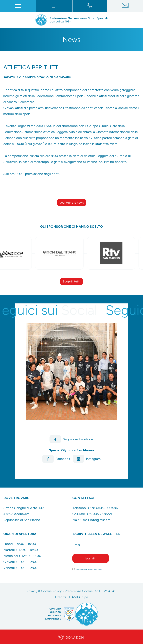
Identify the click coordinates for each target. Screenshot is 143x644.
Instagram (87, 459)
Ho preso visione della (89, 569)
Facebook (56, 459)
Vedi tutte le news (72, 203)
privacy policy (97, 569)
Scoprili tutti (71, 281)
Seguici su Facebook (71, 439)
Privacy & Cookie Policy (44, 591)
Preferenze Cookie (79, 591)
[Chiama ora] (54, 6)
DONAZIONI (71, 637)
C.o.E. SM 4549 (105, 591)
